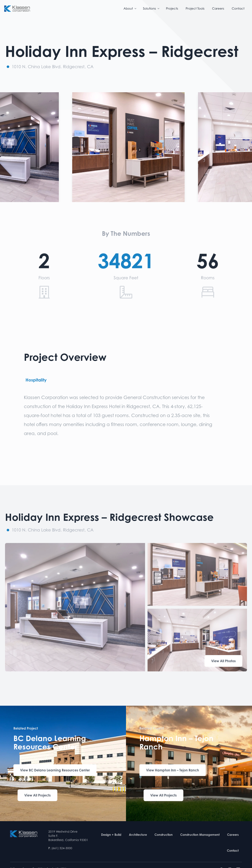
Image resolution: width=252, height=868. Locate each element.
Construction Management (200, 835)
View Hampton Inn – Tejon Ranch (173, 771)
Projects (172, 8)
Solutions (152, 8)
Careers (218, 8)
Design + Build (111, 835)
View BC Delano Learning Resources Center (55, 771)
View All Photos (223, 661)
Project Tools (195, 8)
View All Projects (37, 796)
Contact (238, 8)
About (130, 8)
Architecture (138, 835)
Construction (164, 835)
